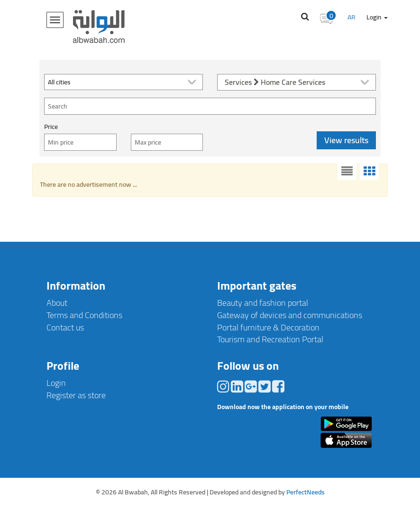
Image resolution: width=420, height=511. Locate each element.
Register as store (76, 395)
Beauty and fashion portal (263, 303)
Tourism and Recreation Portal (270, 339)
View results (346, 140)
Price (51, 127)
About (57, 303)
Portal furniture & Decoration (268, 327)
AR (352, 17)
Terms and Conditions (84, 315)
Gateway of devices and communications (290, 315)
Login (377, 17)
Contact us (65, 327)
